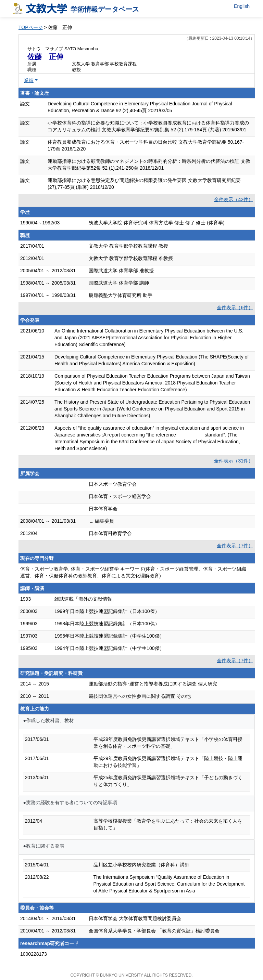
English (242, 6)
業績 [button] (29, 80)
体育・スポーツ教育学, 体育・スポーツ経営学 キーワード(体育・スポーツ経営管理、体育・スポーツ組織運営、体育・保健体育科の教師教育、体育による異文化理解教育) (133, 572)
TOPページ (31, 27)
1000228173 (34, 954)
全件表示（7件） (235, 546)
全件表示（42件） (234, 199)
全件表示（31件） (234, 461)
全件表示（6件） (235, 308)
